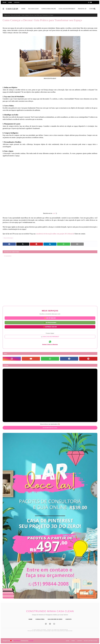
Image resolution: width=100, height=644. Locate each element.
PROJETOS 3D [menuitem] (82, 9)
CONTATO (68, 619)
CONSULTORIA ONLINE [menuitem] (49, 9)
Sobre (10, 2)
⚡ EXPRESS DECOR (50, 326)
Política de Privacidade (91, 641)
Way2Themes (17, 641)
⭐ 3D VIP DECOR (50, 318)
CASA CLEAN (12, 9)
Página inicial (7, 15)
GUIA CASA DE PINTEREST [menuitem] (67, 9)
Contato (17, 2)
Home (4, 2)
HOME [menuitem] (23, 9)
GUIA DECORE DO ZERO (55, 619)
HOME (30, 619)
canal (54, 213)
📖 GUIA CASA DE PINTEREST (50, 336)
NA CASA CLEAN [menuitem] (33, 9)
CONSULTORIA (40, 619)
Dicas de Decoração (16, 15)
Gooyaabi (31, 641)
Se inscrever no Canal (50, 428)
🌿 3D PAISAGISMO (50, 322)
